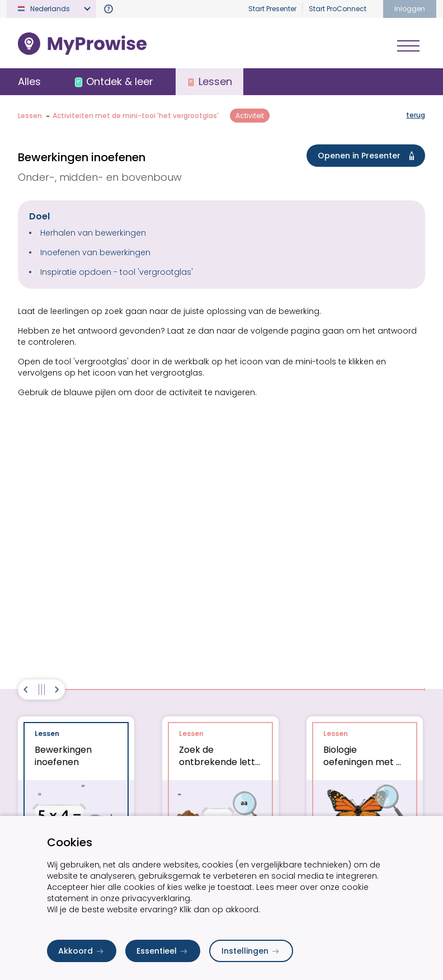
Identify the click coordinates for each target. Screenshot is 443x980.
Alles (29, 81)
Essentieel (163, 951)
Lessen (30, 116)
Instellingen (251, 951)
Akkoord (82, 951)
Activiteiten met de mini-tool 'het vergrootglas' (136, 116)
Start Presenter (272, 9)
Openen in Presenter (368, 156)
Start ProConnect (338, 9)
